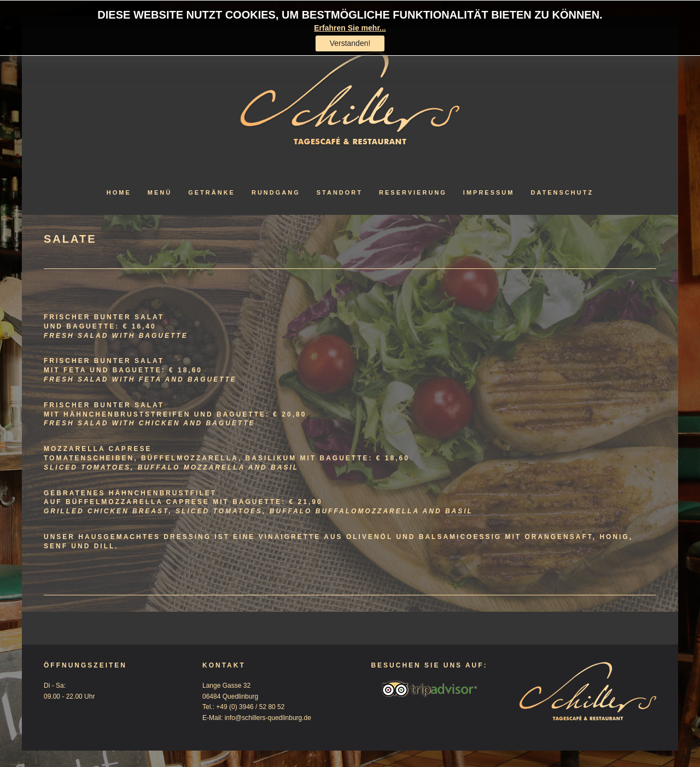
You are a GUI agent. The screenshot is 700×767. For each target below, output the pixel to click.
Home (119, 192)
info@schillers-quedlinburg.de (268, 718)
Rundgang (276, 192)
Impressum (489, 192)
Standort (340, 192)
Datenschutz (562, 192)
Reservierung (413, 192)
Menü (160, 192)
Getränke (212, 192)
